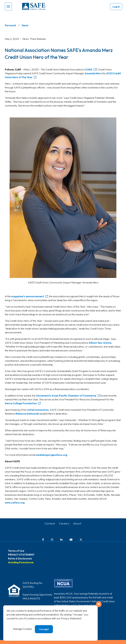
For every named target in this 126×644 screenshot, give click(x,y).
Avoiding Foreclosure (21, 562)
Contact (50, 523)
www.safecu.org (15, 503)
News (25, 25)
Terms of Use (16, 551)
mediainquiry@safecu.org (52, 455)
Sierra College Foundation (21, 403)
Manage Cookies (22, 629)
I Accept (44, 629)
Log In (116, 7)
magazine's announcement (28, 296)
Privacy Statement (71, 618)
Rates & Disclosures (20, 558)
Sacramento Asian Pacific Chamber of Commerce (66, 396)
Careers (64, 523)
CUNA (89, 69)
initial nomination (38, 410)
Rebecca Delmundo (27, 414)
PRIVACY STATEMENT (21, 555)
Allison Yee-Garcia (100, 343)
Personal (10, 25)
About (77, 523)
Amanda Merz (93, 73)
